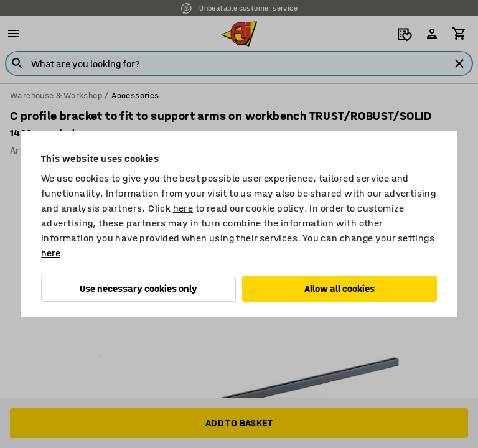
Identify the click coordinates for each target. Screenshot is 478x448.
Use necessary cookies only (138, 288)
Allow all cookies (340, 288)
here (183, 208)
